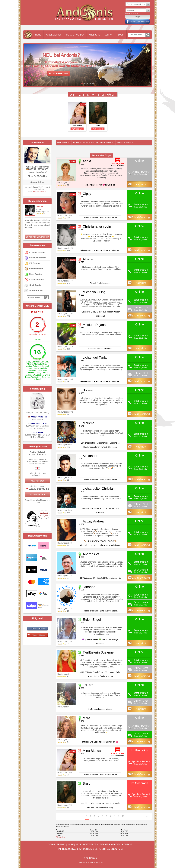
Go (148, 35)
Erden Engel (92, 620)
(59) (63, 775)
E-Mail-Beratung (141, 217)
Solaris (36, 368)
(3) (63, 677)
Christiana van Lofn (40, 362)
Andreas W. (30, 375)
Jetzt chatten (141, 570)
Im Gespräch (77, 129)
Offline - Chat (141, 308)
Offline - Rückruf (141, 172)
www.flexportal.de (96, 862)
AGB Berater (97, 849)
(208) (64, 283)
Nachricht (141, 185)
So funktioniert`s (37, 495)
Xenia (87, 161)
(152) (64, 513)
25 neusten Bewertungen (38, 237)
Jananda (40, 375)
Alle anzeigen (61, 837)
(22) (63, 578)
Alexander (32, 371)
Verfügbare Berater (83, 143)
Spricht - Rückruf (141, 762)
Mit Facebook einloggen (137, 22)
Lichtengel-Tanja (95, 357)
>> (147, 816)
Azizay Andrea (41, 373)
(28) (63, 644)
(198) (64, 349)
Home (38, 35)
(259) (64, 447)
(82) (63, 414)
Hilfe (71, 844)
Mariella (43, 368)
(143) (64, 251)
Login (121, 35)
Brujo (43, 334)
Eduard (37, 379)
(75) (63, 382)
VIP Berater (35, 263)
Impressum (65, 849)
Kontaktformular (40, 192)
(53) (63, 808)
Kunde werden (54, 35)
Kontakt (109, 35)
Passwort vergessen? (132, 13)
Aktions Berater (37, 280)
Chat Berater (36, 285)
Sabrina (40, 206)
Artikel (61, 844)
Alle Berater (64, 143)
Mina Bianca (35, 334)
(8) (63, 742)
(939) (64, 218)
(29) (63, 185)
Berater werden (75, 35)
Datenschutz (115, 849)
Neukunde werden (87, 844)
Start (52, 844)
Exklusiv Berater (37, 252)
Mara (86, 718)
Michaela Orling (41, 364)
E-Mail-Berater (36, 290)
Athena (30, 364)
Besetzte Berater (105, 143)
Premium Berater (37, 258)
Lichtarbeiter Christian (99, 489)
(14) (63, 611)
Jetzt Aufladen (38, 481)
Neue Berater (35, 274)
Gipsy (28, 362)
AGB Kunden (81, 849)
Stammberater (36, 269)
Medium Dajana (32, 366)
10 (123, 816)
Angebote (94, 35)
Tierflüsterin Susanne (40, 377)
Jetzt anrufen (141, 205)
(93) (63, 480)
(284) (64, 316)
